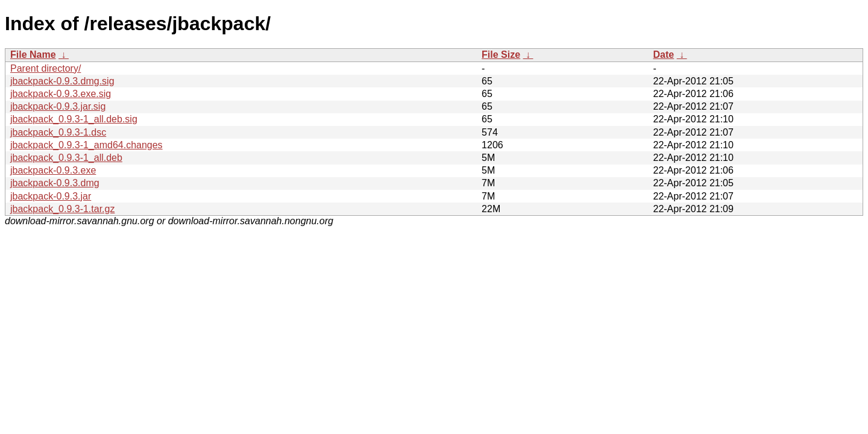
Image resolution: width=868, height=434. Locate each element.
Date (663, 55)
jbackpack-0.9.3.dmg (55, 183)
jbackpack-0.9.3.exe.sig (61, 94)
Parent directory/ (46, 68)
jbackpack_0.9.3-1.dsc (58, 132)
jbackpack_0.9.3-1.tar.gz (62, 209)
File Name (33, 55)
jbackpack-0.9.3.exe (53, 170)
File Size (501, 55)
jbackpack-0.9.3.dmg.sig (62, 81)
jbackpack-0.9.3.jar (51, 196)
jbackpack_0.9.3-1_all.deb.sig (74, 119)
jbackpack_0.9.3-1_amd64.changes (86, 145)
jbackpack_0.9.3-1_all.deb (66, 158)
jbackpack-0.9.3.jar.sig (58, 106)
